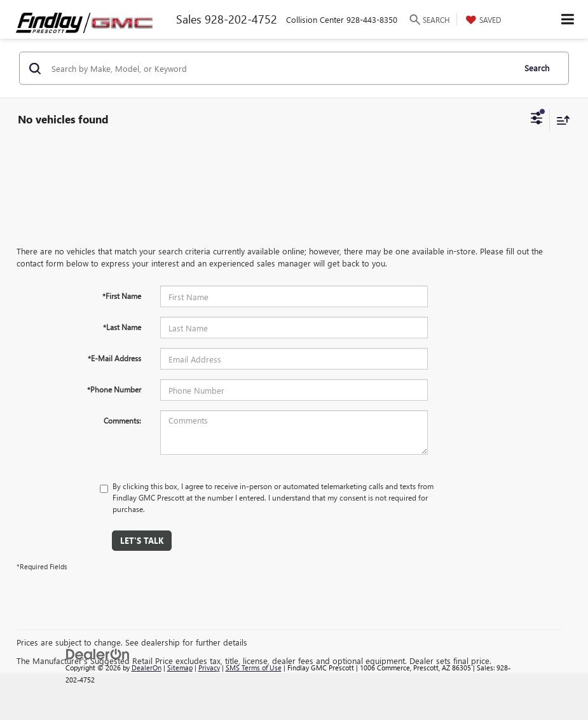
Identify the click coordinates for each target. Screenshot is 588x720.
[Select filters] (537, 120)
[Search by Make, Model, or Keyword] (281, 68)
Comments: (122, 420)
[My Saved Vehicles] (482, 20)
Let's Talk (142, 540)
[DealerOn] (98, 653)
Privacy (209, 668)
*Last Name (122, 327)
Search (537, 68)
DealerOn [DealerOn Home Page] (147, 668)
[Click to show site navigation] (568, 19)
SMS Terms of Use (254, 668)
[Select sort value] (560, 120)
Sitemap (180, 668)
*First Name (122, 296)
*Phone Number (114, 389)
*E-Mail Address (114, 358)
